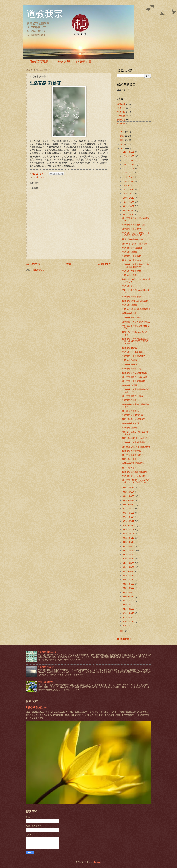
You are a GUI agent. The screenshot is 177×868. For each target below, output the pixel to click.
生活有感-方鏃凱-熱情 (132, 271)
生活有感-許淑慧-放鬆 (132, 318)
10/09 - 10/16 (129, 198)
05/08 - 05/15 (129, 559)
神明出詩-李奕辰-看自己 (133, 455)
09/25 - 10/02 (129, 206)
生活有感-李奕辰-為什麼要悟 (135, 373)
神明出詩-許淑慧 (129, 459)
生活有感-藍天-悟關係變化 (134, 463)
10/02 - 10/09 (129, 202)
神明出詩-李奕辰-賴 (131, 411)
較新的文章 (33, 264)
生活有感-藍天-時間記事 (133, 415)
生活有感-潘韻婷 (129, 286)
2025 (123, 136)
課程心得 (121, 124)
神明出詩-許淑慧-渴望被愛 (134, 381)
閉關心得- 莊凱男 (46, 682)
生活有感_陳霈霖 (130, 360)
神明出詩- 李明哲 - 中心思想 (134, 438)
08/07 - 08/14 (129, 504)
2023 (123, 144)
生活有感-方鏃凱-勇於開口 (134, 225)
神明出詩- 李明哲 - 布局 (132, 396)
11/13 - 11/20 (129, 177)
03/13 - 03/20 (129, 592)
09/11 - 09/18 (129, 215)
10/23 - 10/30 (129, 190)
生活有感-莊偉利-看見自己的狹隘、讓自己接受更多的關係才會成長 (136, 341)
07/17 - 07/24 (129, 517)
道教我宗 (45, 14)
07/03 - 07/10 (129, 525)
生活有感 (40, 177)
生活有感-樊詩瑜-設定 (132, 369)
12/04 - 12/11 (129, 164)
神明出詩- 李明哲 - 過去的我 (134, 377)
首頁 (69, 264)
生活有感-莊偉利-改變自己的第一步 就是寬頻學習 (136, 266)
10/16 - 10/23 (129, 194)
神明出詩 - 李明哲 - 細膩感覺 (135, 244)
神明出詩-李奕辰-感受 (132, 229)
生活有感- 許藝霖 (130, 252)
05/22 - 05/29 (129, 550)
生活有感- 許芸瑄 (130, 428)
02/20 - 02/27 (129, 605)
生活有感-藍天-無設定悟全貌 (135, 472)
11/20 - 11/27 (129, 173)
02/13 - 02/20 (129, 609)
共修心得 (121, 108)
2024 (123, 140)
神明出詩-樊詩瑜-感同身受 (134, 419)
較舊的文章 (104, 264)
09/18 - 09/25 (129, 210)
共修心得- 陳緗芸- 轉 (36, 707)
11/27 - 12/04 (129, 169)
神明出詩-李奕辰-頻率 (132, 260)
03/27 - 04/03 (129, 584)
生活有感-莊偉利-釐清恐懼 (134, 442)
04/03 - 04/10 (129, 580)
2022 (123, 148)
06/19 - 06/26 (129, 534)
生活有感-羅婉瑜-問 (131, 423)
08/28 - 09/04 (129, 492)
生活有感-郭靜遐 (129, 313)
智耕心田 (121, 112)
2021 (123, 631)
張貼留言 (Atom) (40, 270)
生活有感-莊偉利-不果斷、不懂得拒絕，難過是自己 (136, 234)
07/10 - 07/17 (129, 521)
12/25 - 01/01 (129, 152)
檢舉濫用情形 (124, 639)
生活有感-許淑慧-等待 (132, 256)
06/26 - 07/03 (129, 529)
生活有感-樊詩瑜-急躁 (132, 451)
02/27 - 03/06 (129, 600)
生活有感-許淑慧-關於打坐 (134, 356)
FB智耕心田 (84, 62)
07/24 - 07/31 (129, 513)
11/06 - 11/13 (129, 181)
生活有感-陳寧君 (129, 275)
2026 (123, 132)
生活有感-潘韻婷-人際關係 (134, 476)
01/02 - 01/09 (129, 626)
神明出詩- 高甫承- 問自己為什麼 (136, 447)
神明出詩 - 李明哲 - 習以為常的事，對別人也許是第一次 (136, 481)
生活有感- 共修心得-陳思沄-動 (135, 301)
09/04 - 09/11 (129, 488)
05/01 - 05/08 (129, 563)
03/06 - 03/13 (129, 596)
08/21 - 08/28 (129, 496)
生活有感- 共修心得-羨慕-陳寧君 (136, 309)
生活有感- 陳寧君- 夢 (47, 652)
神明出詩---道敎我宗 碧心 (133, 239)
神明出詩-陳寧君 (129, 468)
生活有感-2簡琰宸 (46, 667)
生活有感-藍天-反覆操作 (133, 248)
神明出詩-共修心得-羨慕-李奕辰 (136, 322)
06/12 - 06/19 (129, 538)
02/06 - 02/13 (129, 613)
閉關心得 (121, 120)
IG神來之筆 (62, 62)
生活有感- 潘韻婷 (130, 348)
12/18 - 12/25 (129, 156)
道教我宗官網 (39, 62)
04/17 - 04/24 (129, 571)
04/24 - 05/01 (129, 567)
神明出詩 (121, 116)
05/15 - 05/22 (129, 555)
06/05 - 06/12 (129, 542)
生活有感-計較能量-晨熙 (133, 352)
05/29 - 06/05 (129, 546)
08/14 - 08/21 (129, 500)
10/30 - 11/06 (129, 185)
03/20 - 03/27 (129, 588)
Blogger (98, 862)
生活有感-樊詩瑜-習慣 (132, 297)
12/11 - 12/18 (129, 160)
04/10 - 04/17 (129, 576)
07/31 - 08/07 (129, 509)
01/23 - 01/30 (129, 617)
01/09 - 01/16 (129, 622)
